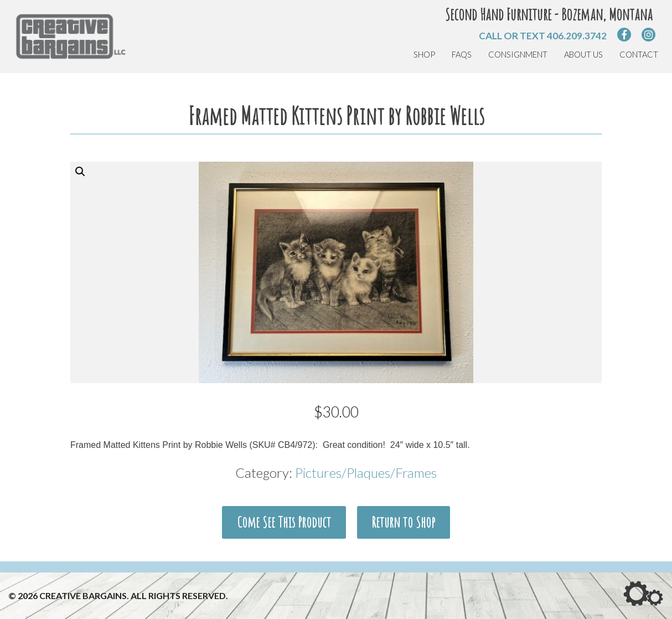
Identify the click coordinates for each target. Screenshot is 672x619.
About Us (583, 55)
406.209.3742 (577, 36)
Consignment (518, 55)
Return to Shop (403, 522)
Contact (639, 55)
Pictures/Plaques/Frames (366, 473)
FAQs (462, 55)
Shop (424, 55)
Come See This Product (284, 522)
